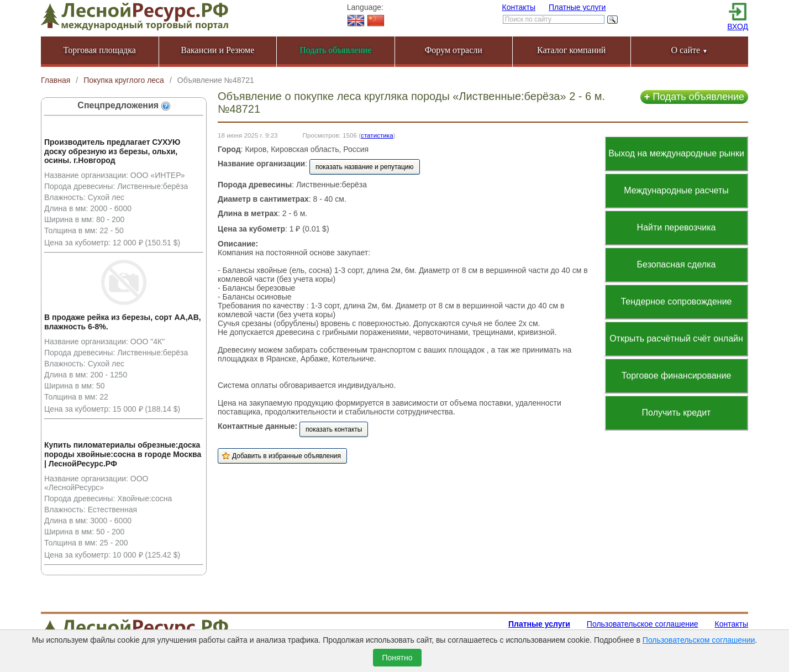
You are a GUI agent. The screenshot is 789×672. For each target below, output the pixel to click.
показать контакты (334, 429)
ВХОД (738, 27)
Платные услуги (577, 7)
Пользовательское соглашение (643, 624)
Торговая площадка (100, 50)
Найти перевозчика (677, 227)
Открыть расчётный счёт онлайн (676, 338)
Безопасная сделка (677, 264)
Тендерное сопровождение (676, 301)
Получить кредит (677, 413)
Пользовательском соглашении (699, 640)
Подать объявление (694, 97)
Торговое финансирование (677, 376)
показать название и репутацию (365, 167)
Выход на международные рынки (676, 153)
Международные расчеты (676, 190)
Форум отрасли (454, 50)
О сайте (689, 50)
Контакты (519, 7)
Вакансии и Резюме (217, 50)
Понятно (397, 658)
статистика (377, 135)
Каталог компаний (571, 50)
